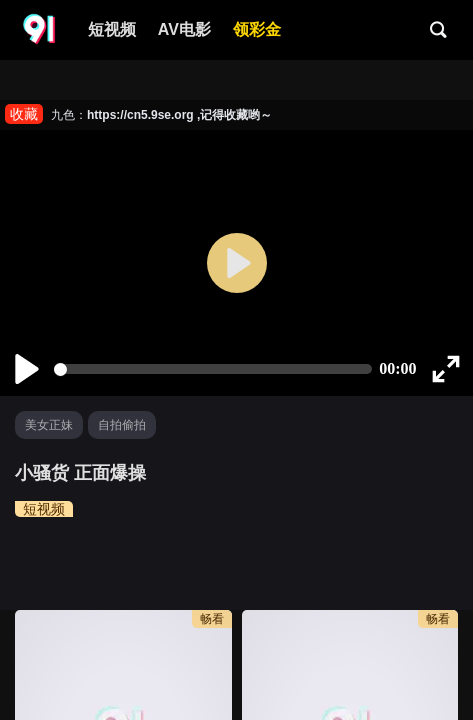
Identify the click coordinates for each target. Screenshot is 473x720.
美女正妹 (49, 425)
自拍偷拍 (122, 425)
